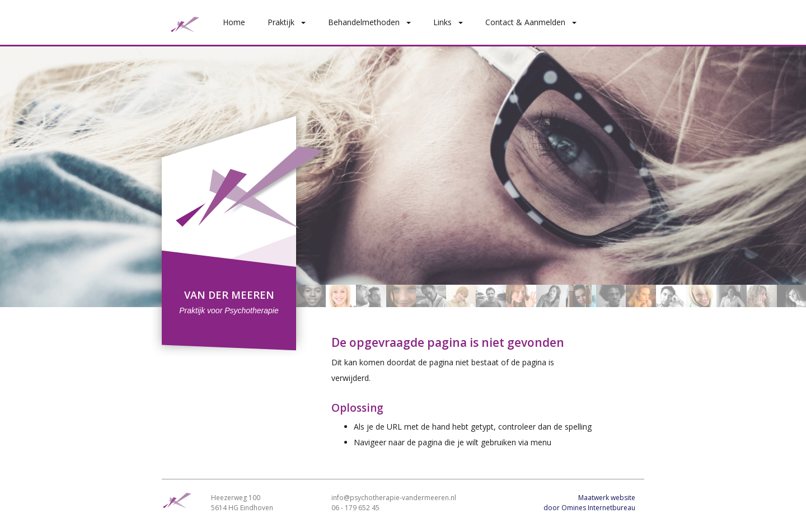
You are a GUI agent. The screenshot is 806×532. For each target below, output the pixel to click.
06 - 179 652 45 (355, 508)
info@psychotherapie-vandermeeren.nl (394, 498)
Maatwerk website (607, 498)
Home (234, 22)
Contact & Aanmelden (525, 22)
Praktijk (281, 22)
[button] (306, 22)
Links (442, 22)
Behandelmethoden (364, 22)
